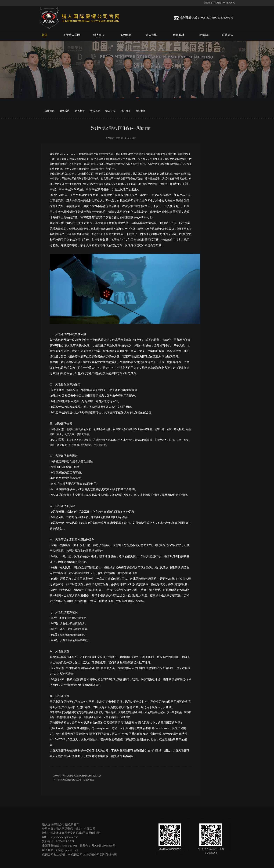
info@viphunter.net (67, 850)
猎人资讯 (151, 36)
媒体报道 (49, 111)
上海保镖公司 (91, 855)
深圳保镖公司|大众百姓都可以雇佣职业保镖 (81, 776)
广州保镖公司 (74, 855)
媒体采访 (65, 111)
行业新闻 (141, 111)
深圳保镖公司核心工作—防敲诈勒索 (77, 780)
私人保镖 (59, 855)
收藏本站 (231, 3)
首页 (44, 36)
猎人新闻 (125, 111)
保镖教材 (179, 36)
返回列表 (132, 138)
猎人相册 (80, 111)
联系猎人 (228, 36)
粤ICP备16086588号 (104, 846)
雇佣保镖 (126, 36)
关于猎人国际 (72, 36)
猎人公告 (110, 111)
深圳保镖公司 (109, 855)
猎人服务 (99, 36)
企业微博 (208, 3)
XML (224, 3)
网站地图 (217, 3)
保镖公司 (48, 855)
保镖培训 (204, 36)
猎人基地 (95, 111)
